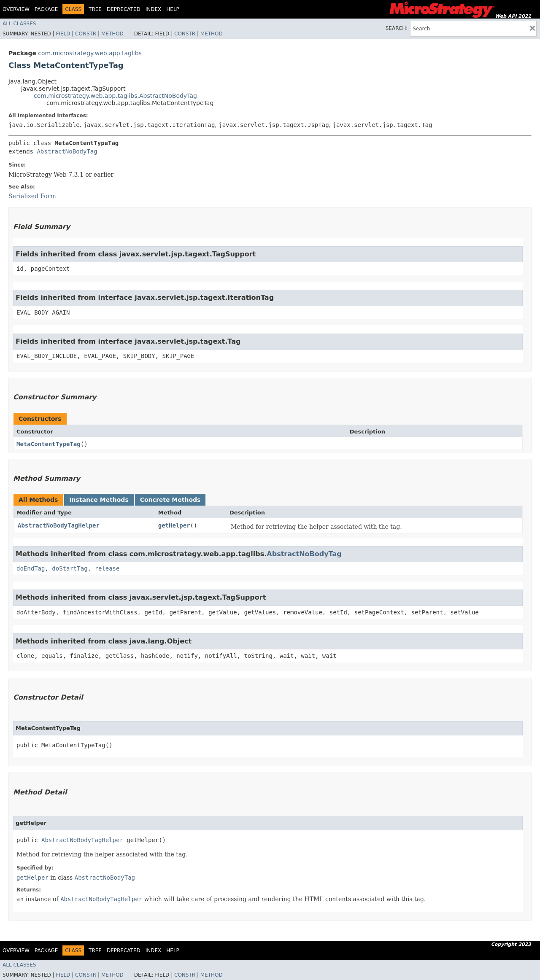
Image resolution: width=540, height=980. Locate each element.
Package (46, 9)
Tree (95, 9)
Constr (86, 34)
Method (112, 34)
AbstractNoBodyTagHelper (59, 525)
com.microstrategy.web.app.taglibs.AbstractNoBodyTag (115, 96)
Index (154, 9)
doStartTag (70, 568)
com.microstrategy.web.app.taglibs (90, 53)
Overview (16, 9)
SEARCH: (397, 28)
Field (63, 34)
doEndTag (31, 568)
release (107, 568)
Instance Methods (99, 500)
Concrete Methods (170, 500)
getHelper (174, 525)
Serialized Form (32, 196)
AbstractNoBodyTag (67, 151)
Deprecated (124, 9)
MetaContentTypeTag (49, 444)
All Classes (19, 24)
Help (173, 9)
